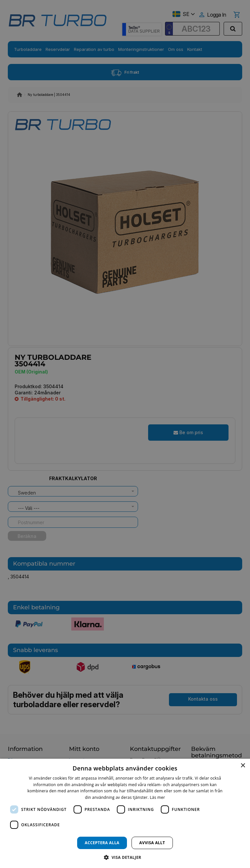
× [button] (243, 766)
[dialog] (125, 813)
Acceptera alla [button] (102, 843)
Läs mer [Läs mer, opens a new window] (157, 797)
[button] (125, 857)
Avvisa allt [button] (152, 843)
